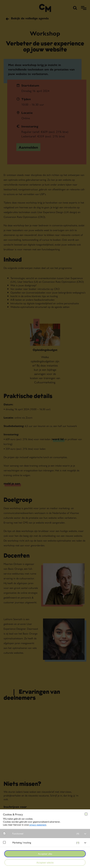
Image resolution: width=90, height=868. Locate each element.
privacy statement (38, 825)
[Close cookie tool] (86, 814)
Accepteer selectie (45, 862)
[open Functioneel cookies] (85, 834)
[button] (47, 833)
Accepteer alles (45, 854)
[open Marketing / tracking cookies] (85, 843)
